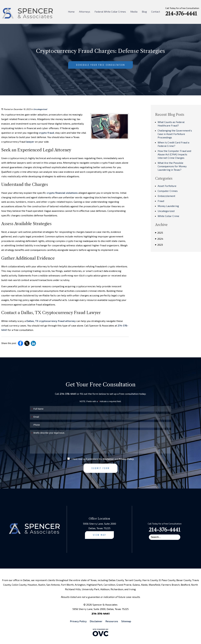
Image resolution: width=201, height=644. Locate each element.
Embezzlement (166, 196)
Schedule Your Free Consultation (100, 65)
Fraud (161, 201)
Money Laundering (168, 206)
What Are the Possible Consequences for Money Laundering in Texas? (172, 166)
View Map (99, 535)
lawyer (30, 142)
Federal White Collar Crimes (110, 12)
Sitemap (126, 621)
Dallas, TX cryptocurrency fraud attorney (51, 321)
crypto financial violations (62, 193)
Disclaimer (108, 459)
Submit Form (100, 468)
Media (134, 12)
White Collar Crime (168, 216)
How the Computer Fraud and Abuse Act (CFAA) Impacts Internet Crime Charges (174, 154)
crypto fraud (46, 133)
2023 (159, 245)
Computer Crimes (168, 191)
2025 (159, 233)
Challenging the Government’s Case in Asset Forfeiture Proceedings (175, 134)
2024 (159, 239)
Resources (112, 621)
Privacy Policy (126, 459)
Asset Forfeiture (167, 186)
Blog (144, 12)
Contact (156, 12)
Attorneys (85, 12)
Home (71, 12)
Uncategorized (40, 109)
